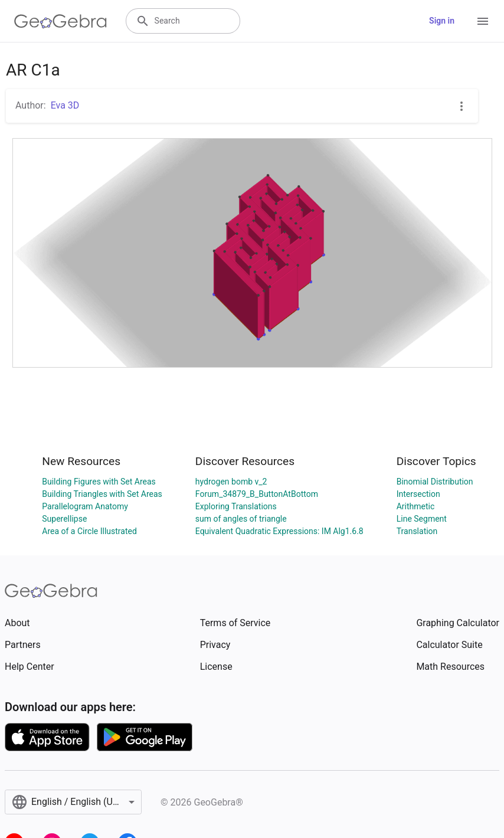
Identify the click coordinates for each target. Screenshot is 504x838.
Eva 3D (65, 105)
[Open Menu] (483, 21)
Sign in (442, 21)
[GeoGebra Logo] (60, 21)
